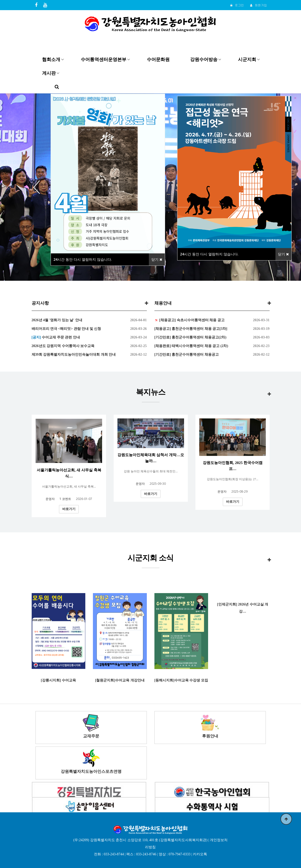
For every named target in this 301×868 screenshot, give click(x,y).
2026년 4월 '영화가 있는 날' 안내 (57, 320)
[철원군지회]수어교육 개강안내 (120, 680)
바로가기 (69, 509)
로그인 (237, 5)
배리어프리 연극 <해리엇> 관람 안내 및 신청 (66, 329)
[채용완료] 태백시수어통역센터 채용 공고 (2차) (191, 346)
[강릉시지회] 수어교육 (58, 680)
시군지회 (247, 59)
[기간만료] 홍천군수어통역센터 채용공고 (187, 355)
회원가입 (258, 5)
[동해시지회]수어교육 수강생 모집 (181, 680)
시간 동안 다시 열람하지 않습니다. (83, 259)
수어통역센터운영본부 (104, 59)
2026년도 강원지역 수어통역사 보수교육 (63, 346)
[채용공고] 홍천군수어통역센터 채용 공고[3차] (191, 329)
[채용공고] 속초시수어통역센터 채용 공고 (192, 320)
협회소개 (51, 59)
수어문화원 (158, 59)
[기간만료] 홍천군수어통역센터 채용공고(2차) (190, 337)
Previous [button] (38, 187)
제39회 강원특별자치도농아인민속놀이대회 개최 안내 (74, 355)
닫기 (157, 259)
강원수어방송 (204, 59)
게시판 (49, 73)
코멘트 (65, 499)
